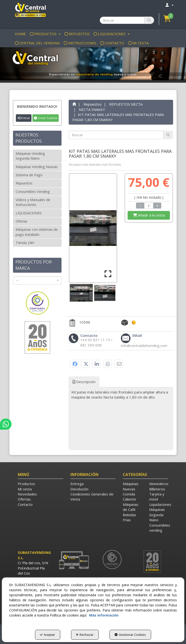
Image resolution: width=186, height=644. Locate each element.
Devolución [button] (79, 489)
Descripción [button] (84, 382)
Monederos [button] (159, 484)
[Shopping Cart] (149, 215)
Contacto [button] (25, 504)
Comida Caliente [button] (129, 497)
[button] (30, 10)
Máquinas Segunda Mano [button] (157, 515)
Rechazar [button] (85, 635)
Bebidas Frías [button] (130, 517)
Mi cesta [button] (25, 489)
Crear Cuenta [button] (46, 118)
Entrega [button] (77, 484)
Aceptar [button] (47, 635)
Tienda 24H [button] (25, 243)
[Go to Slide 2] (105, 293)
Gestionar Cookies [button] (130, 635)
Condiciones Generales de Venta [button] (92, 497)
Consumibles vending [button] (159, 528)
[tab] (121, 395)
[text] (116, 135)
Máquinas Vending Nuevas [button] (37, 167)
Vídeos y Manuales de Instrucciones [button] (33, 202)
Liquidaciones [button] (159, 504)
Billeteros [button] (157, 489)
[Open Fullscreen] (108, 274)
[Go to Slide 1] (81, 293)
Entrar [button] (24, 118)
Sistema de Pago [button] (29, 175)
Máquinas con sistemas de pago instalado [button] (37, 232)
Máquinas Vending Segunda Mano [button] (30, 156)
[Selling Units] (149, 206)
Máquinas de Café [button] (131, 507)
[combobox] (37, 280)
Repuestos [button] (24, 183)
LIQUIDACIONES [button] (29, 213)
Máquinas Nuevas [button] (131, 486)
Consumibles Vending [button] (33, 192)
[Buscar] (149, 20)
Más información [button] (104, 615)
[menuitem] (169, 5)
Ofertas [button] (22, 221)
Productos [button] (26, 484)
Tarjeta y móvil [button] (157, 497)
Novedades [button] (27, 494)
